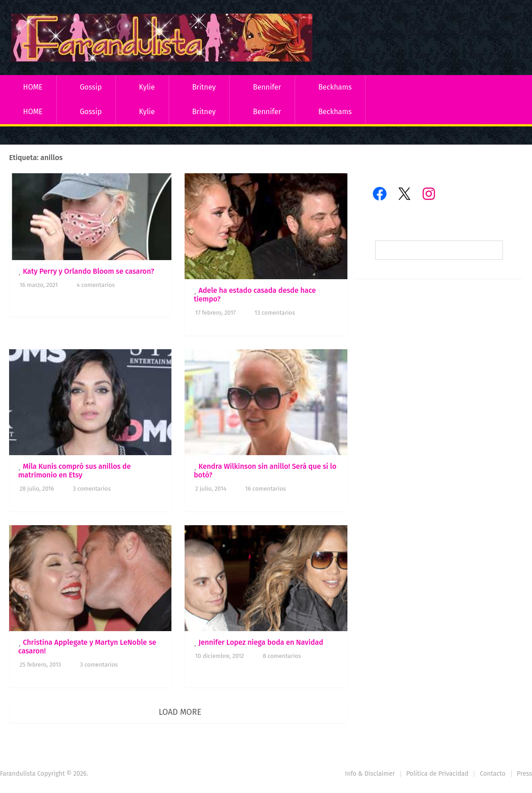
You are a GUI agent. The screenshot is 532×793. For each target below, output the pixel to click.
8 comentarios (282, 656)
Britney (204, 87)
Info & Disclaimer (370, 774)
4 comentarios (95, 285)
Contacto (492, 774)
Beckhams (335, 87)
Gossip (90, 87)
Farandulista (18, 774)
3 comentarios (92, 489)
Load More (180, 712)
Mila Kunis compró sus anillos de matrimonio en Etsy (75, 471)
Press (524, 774)
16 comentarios (265, 489)
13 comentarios (275, 313)
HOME (33, 87)
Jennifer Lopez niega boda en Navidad (261, 642)
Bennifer (267, 87)
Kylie (147, 87)
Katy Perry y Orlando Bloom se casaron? (88, 271)
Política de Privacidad (437, 774)
